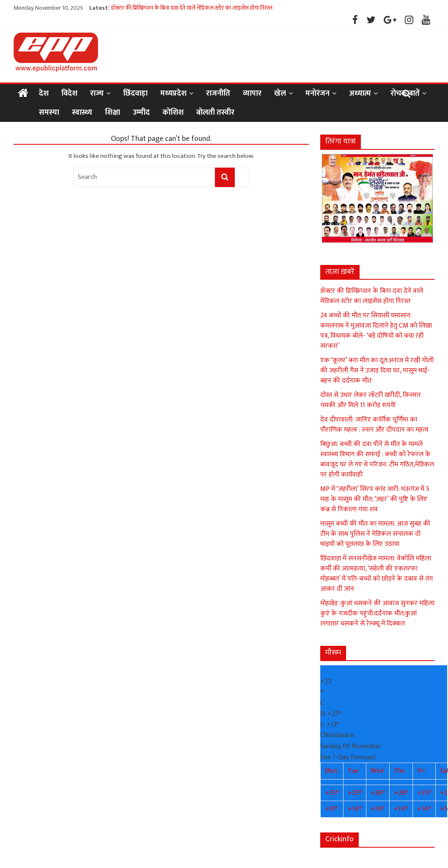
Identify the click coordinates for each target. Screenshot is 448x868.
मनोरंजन (317, 94)
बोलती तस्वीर (215, 113)
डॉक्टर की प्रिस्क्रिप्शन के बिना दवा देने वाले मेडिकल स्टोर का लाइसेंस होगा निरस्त (192, 8)
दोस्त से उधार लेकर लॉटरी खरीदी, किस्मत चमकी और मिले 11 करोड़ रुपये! (370, 400)
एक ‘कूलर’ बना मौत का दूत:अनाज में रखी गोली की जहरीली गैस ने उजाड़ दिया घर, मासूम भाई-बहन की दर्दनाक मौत (377, 371)
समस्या (49, 113)
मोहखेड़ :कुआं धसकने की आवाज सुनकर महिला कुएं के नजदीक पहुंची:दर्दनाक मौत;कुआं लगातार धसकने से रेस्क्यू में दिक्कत (377, 613)
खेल (280, 94)
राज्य (97, 94)
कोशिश (173, 113)
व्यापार (252, 94)
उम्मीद (141, 113)
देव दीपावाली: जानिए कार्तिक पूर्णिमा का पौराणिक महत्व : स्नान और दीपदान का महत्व (374, 425)
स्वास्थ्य (82, 113)
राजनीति (218, 94)
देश (44, 94)
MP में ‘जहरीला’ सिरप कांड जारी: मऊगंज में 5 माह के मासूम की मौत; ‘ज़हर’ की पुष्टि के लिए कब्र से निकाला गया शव (375, 499)
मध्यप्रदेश (173, 94)
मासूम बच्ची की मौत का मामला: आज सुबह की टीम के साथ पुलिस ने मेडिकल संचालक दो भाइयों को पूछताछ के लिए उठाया (375, 534)
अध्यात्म (360, 94)
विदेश (69, 94)
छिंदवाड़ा (135, 94)
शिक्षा (113, 113)
